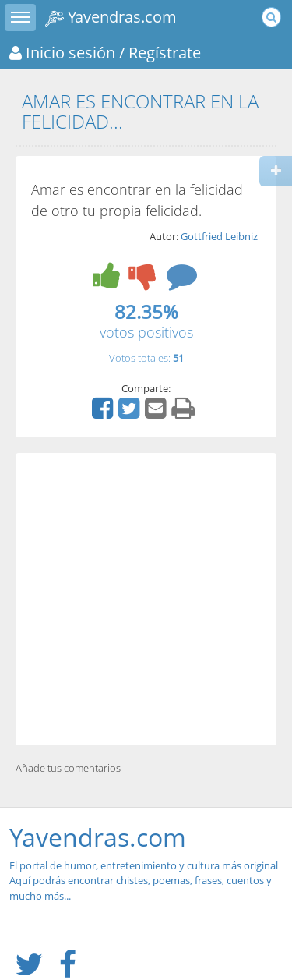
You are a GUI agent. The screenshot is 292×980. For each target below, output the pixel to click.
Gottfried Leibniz (219, 236)
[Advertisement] (146, 599)
